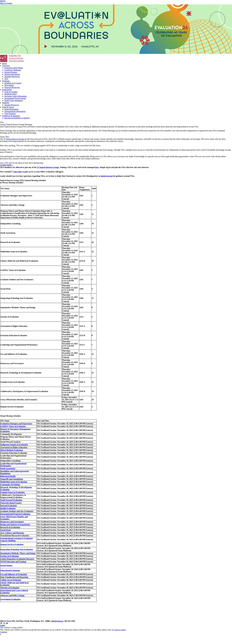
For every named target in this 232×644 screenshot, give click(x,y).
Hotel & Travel (8, 107)
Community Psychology (10, 485)
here (97, 167)
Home (5, 63)
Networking (9, 85)
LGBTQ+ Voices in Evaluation (13, 426)
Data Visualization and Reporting (14, 577)
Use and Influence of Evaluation (14, 574)
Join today (18, 172)
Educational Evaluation (10, 570)
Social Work (6, 530)
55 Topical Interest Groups (48, 167)
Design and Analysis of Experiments (15, 524)
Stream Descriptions (12, 74)
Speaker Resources (12, 105)
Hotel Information (11, 109)
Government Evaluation (10, 599)
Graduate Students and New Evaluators (17, 511)
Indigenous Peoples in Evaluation (14, 445)
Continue (4, 632)
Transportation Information (15, 111)
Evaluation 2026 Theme (14, 68)
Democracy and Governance (12, 522)
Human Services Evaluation (12, 544)
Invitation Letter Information (16, 96)
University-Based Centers (11, 503)
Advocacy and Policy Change (13, 595)
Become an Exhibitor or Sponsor (17, 118)
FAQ (6, 79)
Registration (7, 90)
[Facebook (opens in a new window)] (1, 623)
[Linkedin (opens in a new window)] (7, 623)
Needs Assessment (8, 468)
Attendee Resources (12, 77)
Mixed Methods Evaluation (12, 450)
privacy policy (120, 630)
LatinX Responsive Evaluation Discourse (17, 559)
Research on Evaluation (10, 527)
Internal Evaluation (9, 506)
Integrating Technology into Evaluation (17, 549)
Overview (6, 66)
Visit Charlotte (10, 114)
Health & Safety (11, 94)
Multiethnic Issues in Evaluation (14, 482)
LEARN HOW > (7, 165)
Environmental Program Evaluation (15, 514)
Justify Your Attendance (14, 101)
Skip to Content (6, 3)
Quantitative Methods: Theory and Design (18, 553)
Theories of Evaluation (10, 588)
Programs (6, 81)
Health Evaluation (8, 508)
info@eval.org (107, 176)
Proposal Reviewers (12, 87)
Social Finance (6, 566)
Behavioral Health (8, 476)
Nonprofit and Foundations (12, 479)
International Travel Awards (15, 98)
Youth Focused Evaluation (11, 500)
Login (2, 625)
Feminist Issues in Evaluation (13, 492)
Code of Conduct (11, 92)
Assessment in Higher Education (14, 447)
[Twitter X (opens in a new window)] (4, 623)
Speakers (6, 103)
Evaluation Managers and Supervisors (16, 424)
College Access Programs (11, 580)
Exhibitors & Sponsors (11, 116)
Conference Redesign (13, 70)
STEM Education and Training (13, 562)
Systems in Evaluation (10, 556)
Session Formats (11, 72)
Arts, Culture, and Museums (12, 533)
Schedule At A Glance (13, 83)
